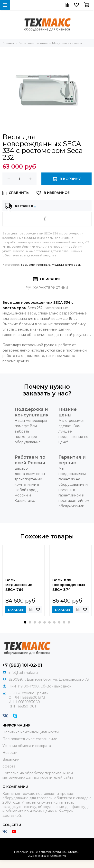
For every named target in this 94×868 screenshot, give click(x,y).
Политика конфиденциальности (31, 732)
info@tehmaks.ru (23, 673)
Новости (10, 753)
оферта (9, 766)
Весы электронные (35, 265)
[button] (25, 622)
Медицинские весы (66, 265)
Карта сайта (58, 856)
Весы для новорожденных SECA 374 (69, 585)
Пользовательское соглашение (30, 739)
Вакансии (11, 759)
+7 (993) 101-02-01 (22, 665)
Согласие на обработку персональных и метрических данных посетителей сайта (38, 775)
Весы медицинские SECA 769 (19, 585)
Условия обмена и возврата (27, 746)
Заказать (16, 610)
